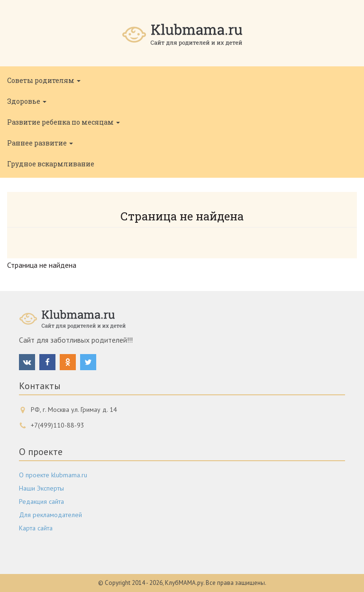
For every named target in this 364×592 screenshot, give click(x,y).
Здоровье (27, 101)
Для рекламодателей (50, 515)
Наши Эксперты (41, 488)
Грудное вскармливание (51, 164)
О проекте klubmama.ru (53, 475)
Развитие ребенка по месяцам (64, 122)
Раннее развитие (40, 143)
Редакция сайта (41, 501)
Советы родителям (44, 80)
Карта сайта (36, 528)
